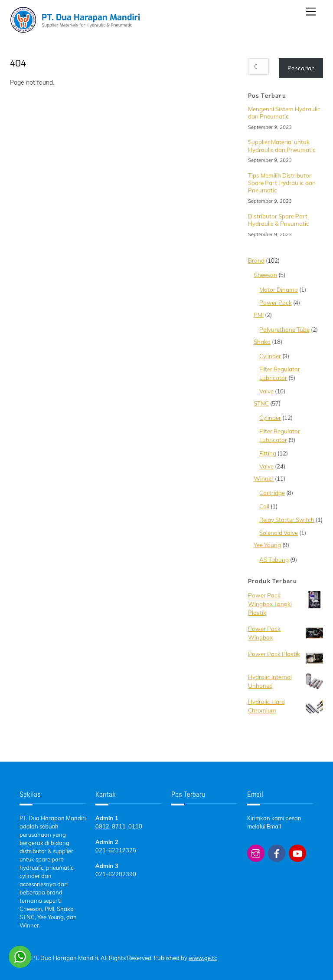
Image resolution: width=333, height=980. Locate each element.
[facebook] (277, 852)
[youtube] (297, 852)
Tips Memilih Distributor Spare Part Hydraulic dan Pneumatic (282, 183)
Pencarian (301, 68)
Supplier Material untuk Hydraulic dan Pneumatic (282, 146)
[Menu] (311, 12)
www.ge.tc (203, 958)
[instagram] (256, 852)
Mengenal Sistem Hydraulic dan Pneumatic (284, 113)
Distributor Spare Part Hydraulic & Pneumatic (279, 220)
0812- (104, 826)
